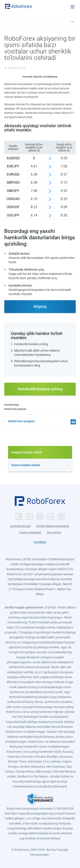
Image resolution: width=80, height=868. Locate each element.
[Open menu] (73, 7)
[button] (19, 6)
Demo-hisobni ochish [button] (26, 465)
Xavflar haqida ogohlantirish (53, 526)
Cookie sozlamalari (30, 532)
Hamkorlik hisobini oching (40, 389)
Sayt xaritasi (54, 532)
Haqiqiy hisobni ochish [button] (27, 452)
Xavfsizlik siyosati (20, 526)
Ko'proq (40, 306)
